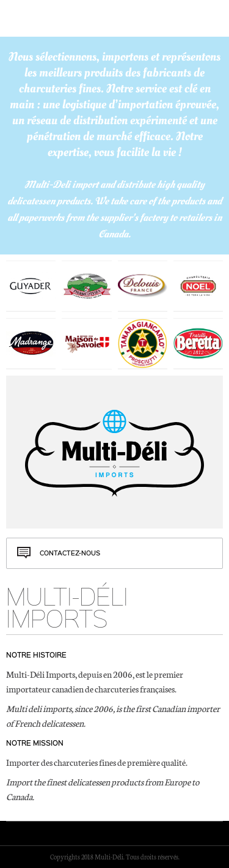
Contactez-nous (70, 553)
